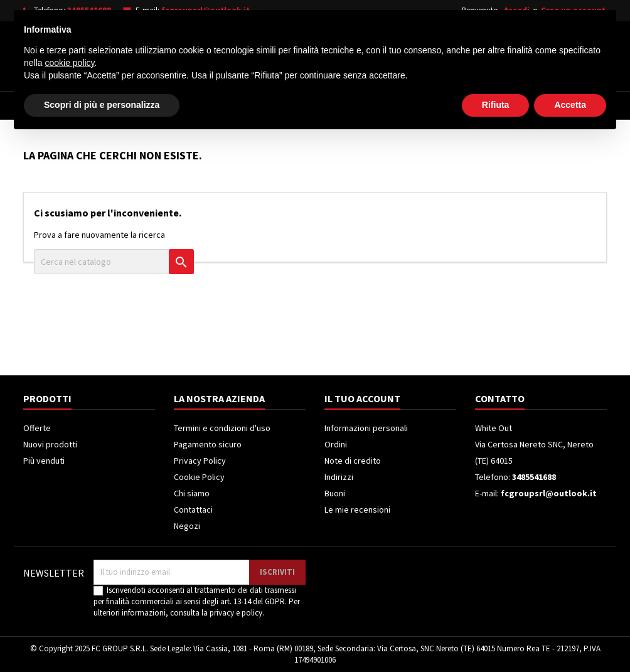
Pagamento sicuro (208, 444)
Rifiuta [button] (496, 637)
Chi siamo (192, 493)
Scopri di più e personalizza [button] (102, 637)
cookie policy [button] (69, 595)
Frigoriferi (269, 105)
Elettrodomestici (111, 105)
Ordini (336, 444)
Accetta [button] (570, 637)
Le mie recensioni (357, 509)
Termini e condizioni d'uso (222, 428)
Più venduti (44, 461)
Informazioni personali (366, 428)
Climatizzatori (351, 105)
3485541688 (89, 10)
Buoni (335, 493)
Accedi (517, 10)
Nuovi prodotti (50, 444)
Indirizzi (339, 477)
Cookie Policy (199, 477)
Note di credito (353, 461)
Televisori (197, 105)
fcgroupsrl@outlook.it (206, 10)
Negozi (187, 526)
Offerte (37, 428)
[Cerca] (333, 53)
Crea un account (573, 10)
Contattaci (193, 509)
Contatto (500, 398)
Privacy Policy (200, 461)
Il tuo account (362, 398)
